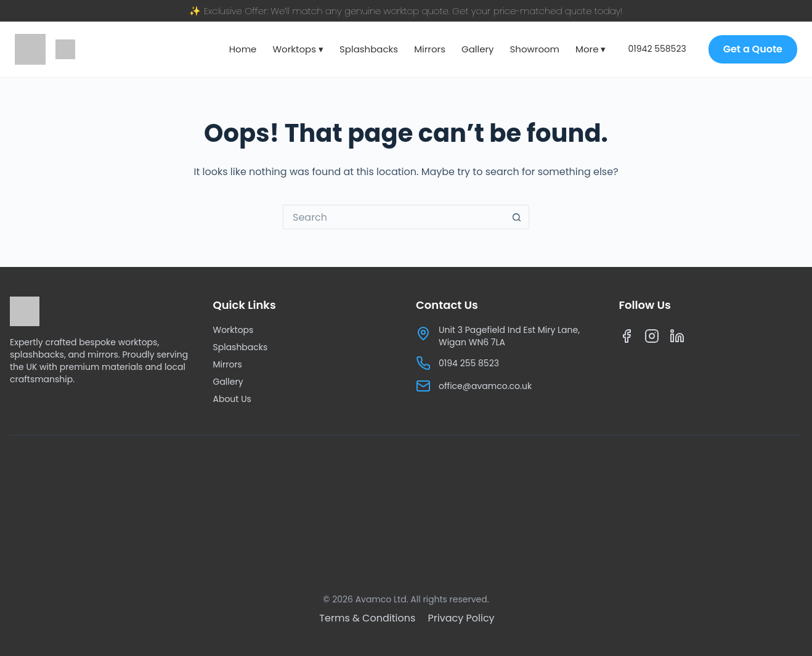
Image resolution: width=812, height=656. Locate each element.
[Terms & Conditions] (368, 618)
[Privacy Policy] (461, 618)
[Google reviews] (65, 49)
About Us (232, 399)
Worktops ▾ (298, 49)
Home (243, 49)
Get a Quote (753, 49)
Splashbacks (369, 49)
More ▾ (591, 49)
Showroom (535, 49)
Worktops (233, 330)
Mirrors (430, 49)
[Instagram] (652, 339)
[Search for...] (394, 217)
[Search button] (517, 217)
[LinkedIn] (677, 339)
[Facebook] (627, 339)
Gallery (478, 49)
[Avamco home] (30, 49)
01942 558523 (657, 49)
